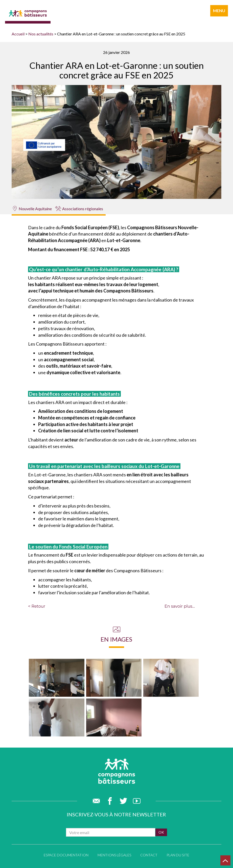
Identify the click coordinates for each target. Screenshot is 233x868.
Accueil (18, 34)
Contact (149, 855)
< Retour (37, 606)
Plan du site (178, 855)
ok (161, 832)
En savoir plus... (180, 606)
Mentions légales (114, 855)
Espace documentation (66, 855)
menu (219, 10)
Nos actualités (41, 34)
